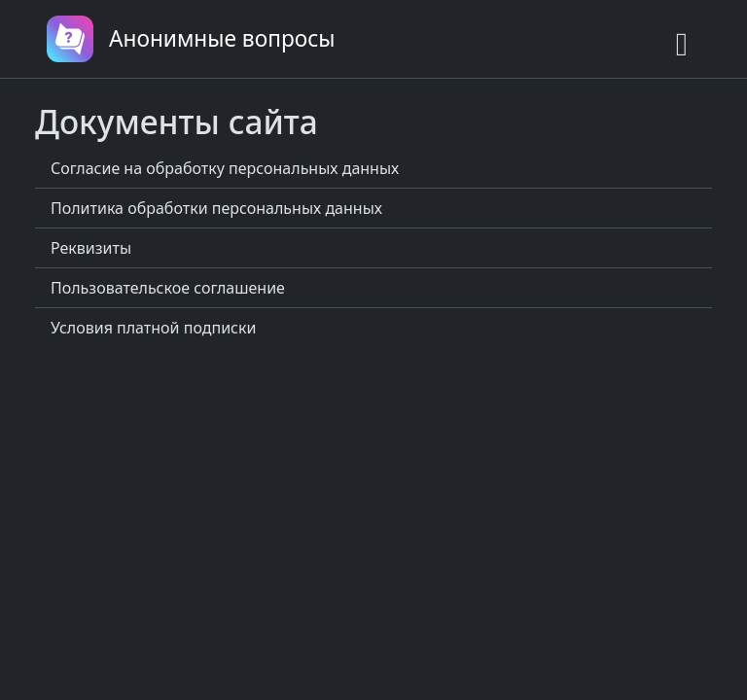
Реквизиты (91, 248)
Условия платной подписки (153, 328)
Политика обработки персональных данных (216, 208)
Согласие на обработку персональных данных (225, 168)
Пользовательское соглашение (168, 288)
